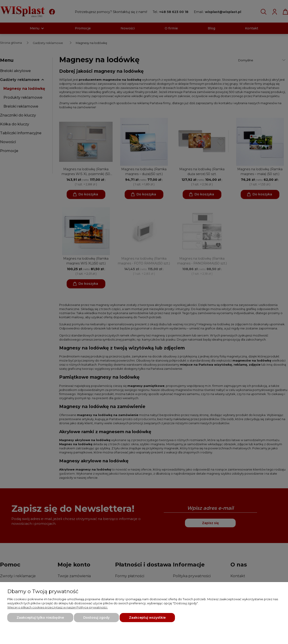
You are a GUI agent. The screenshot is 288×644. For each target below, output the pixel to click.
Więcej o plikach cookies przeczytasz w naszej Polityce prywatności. (58, 607)
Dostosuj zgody (96, 618)
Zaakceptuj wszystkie (147, 618)
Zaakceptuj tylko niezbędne (40, 618)
